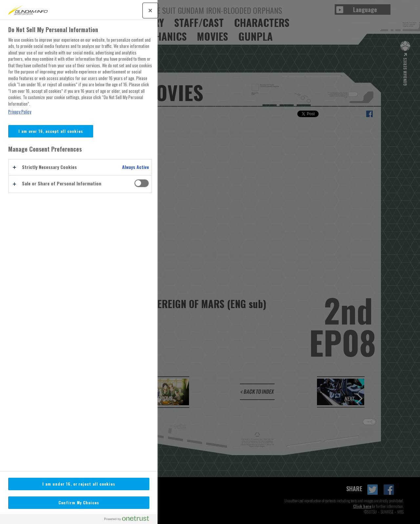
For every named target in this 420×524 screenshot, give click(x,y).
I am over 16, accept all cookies (51, 131)
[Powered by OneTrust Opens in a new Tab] (129, 520)
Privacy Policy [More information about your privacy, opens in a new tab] (20, 112)
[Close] (150, 10)
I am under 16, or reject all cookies (79, 484)
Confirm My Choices (79, 503)
